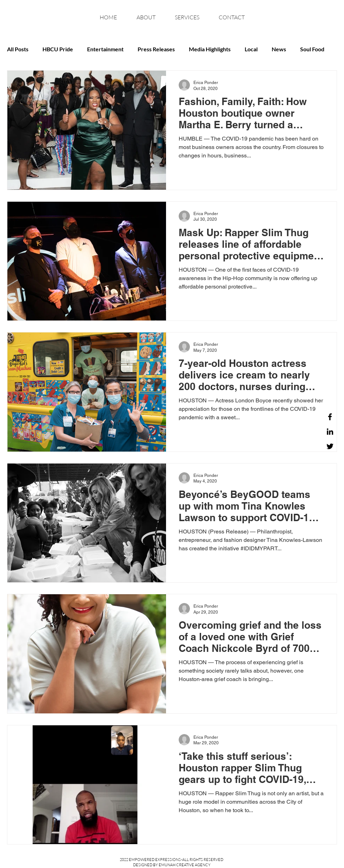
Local (251, 49)
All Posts (18, 49)
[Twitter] (330, 446)
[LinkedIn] (330, 432)
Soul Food (312, 49)
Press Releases (156, 49)
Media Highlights (210, 49)
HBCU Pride (58, 49)
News (279, 49)
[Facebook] (330, 417)
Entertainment (105, 49)
